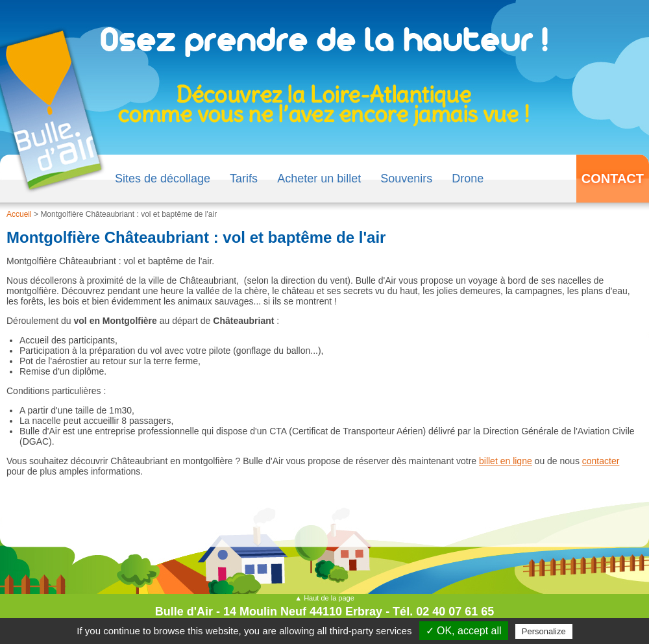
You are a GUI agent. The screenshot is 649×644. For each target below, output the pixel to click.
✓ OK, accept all (464, 631)
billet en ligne (506, 461)
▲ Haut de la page (324, 598)
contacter (601, 461)
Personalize (544, 631)
